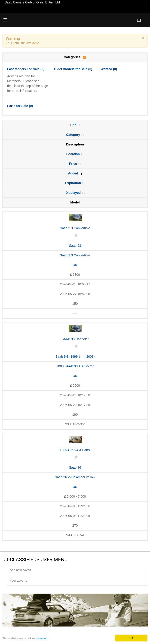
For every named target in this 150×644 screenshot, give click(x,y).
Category (75, 135)
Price (75, 164)
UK (75, 265)
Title (75, 125)
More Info (42, 639)
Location (75, 154)
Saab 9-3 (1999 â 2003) (75, 357)
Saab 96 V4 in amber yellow (75, 477)
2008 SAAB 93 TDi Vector (75, 366)
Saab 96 (75, 467)
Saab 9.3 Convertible (75, 228)
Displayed (75, 193)
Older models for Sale (73, 69)
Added (75, 173)
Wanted (109, 69)
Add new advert (20, 570)
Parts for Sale (20, 106)
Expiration (75, 183)
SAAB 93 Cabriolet (75, 339)
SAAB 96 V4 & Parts (75, 450)
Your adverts (18, 581)
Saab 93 (75, 246)
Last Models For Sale (26, 69)
